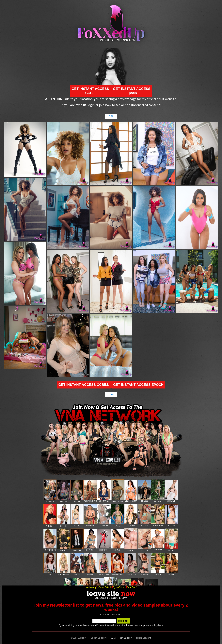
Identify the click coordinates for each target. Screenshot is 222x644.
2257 (114, 638)
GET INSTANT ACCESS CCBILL (84, 385)
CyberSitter (119, 587)
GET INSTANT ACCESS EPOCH (138, 385)
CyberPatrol (105, 587)
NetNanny (91, 587)
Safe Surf (132, 587)
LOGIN (111, 116)
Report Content (143, 638)
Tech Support (125, 638)
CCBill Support (79, 638)
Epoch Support (99, 638)
